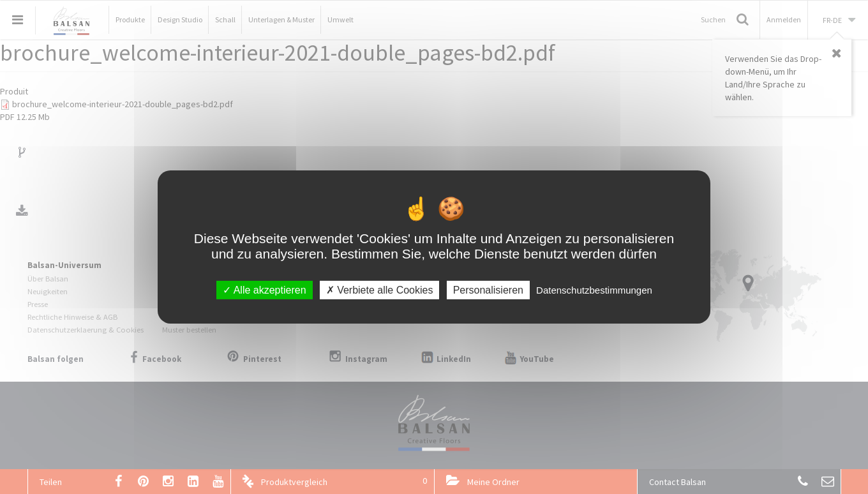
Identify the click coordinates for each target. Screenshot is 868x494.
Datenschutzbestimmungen (594, 290)
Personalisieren (488, 290)
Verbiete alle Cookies (380, 290)
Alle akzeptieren (264, 290)
